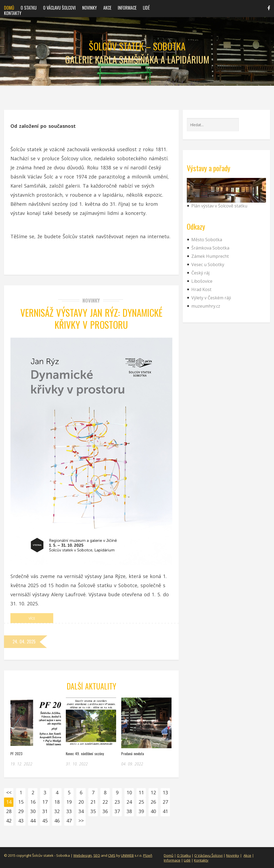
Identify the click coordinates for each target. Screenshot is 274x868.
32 (57, 811)
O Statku (184, 855)
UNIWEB (127, 855)
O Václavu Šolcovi (59, 8)
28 (9, 811)
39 (141, 811)
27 (165, 802)
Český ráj (200, 273)
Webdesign (83, 855)
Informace (127, 8)
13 (165, 792)
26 (153, 802)
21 (93, 802)
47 (69, 821)
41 (165, 811)
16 (33, 802)
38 (129, 811)
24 (129, 802)
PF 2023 (16, 754)
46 (57, 821)
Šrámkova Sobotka (210, 248)
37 (117, 811)
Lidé (146, 8)
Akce (107, 8)
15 (21, 802)
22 (105, 802)
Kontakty (13, 13)
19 (69, 802)
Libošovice (202, 281)
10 (129, 792)
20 (81, 802)
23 (117, 802)
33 (69, 811)
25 (141, 802)
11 (141, 792)
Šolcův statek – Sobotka (137, 46)
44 (33, 821)
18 (57, 802)
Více (32, 618)
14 (9, 802)
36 (105, 811)
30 (33, 811)
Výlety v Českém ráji (211, 298)
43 (21, 821)
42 (9, 821)
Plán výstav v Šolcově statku (219, 206)
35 (93, 811)
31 (45, 811)
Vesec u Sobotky (208, 265)
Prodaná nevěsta (133, 754)
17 (45, 802)
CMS (112, 855)
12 (153, 792)
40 (153, 811)
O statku (29, 8)
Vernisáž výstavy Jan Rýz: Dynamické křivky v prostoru (91, 318)
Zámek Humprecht (210, 256)
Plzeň (148, 855)
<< (9, 792)
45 (45, 821)
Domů (9, 8)
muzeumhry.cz (206, 306)
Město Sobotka (207, 240)
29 (21, 811)
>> (81, 821)
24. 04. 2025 (24, 642)
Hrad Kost (201, 289)
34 (81, 811)
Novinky (90, 8)
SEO (97, 855)
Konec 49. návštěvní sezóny (85, 754)
